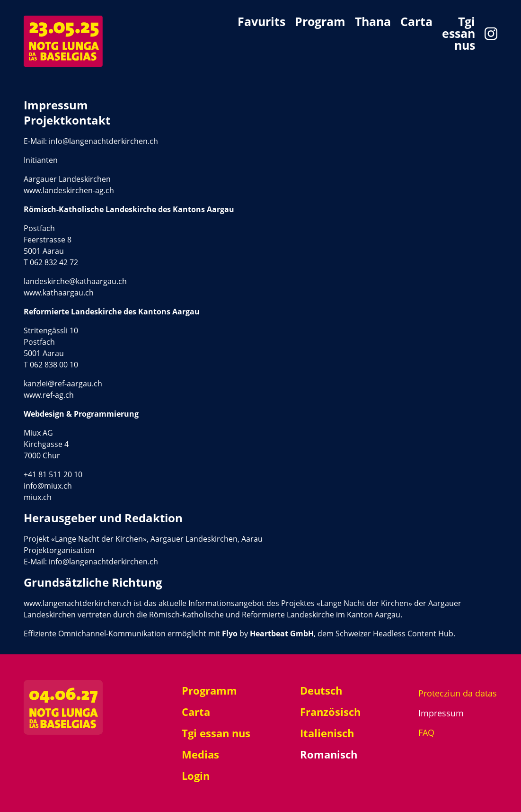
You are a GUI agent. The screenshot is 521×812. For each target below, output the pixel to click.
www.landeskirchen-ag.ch (69, 190)
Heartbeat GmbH (282, 634)
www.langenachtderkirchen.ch (78, 603)
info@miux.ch (48, 486)
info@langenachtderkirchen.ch (103, 141)
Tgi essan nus (459, 33)
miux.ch (38, 497)
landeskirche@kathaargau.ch (75, 281)
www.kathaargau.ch (59, 293)
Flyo (229, 634)
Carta (416, 22)
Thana (373, 22)
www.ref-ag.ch (49, 395)
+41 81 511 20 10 (53, 474)
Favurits (261, 22)
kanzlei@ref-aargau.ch (63, 384)
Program (320, 22)
